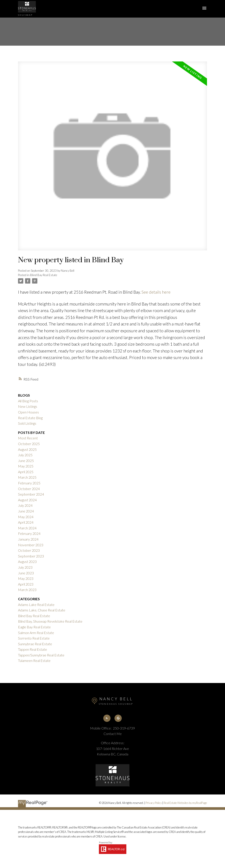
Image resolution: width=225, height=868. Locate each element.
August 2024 (27, 500)
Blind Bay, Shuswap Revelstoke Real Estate (50, 621)
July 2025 (25, 455)
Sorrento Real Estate (34, 638)
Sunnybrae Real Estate (35, 644)
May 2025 (26, 466)
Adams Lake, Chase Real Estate (42, 610)
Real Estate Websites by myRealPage (185, 803)
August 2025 (27, 449)
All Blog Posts (28, 401)
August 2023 (27, 562)
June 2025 (26, 461)
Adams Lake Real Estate (36, 605)
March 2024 (27, 528)
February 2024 (29, 533)
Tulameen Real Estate (34, 660)
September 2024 (31, 494)
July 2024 (25, 505)
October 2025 (29, 444)
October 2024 (29, 489)
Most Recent (28, 438)
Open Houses (28, 412)
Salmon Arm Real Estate (36, 633)
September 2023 (31, 556)
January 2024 (28, 539)
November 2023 (31, 545)
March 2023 (27, 590)
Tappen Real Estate (33, 649)
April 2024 (26, 522)
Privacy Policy (154, 803)
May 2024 (26, 517)
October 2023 (29, 550)
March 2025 (27, 477)
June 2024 (26, 511)
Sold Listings (27, 423)
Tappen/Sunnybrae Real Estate (41, 655)
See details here (156, 292)
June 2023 (26, 573)
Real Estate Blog (30, 418)
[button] (107, 718)
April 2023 (26, 584)
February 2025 (29, 483)
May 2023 (26, 578)
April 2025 (26, 472)
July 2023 (25, 567)
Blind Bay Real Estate (44, 275)
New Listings (28, 406)
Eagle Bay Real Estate (34, 627)
